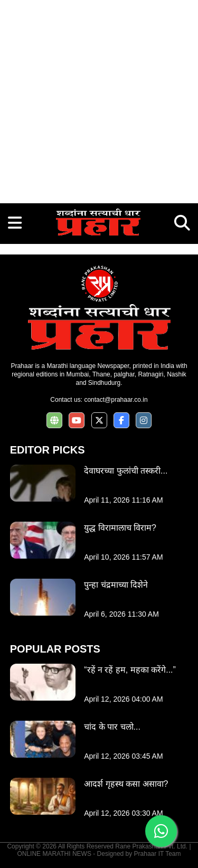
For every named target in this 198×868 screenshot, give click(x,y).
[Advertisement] (99, 99)
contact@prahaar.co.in (116, 400)
